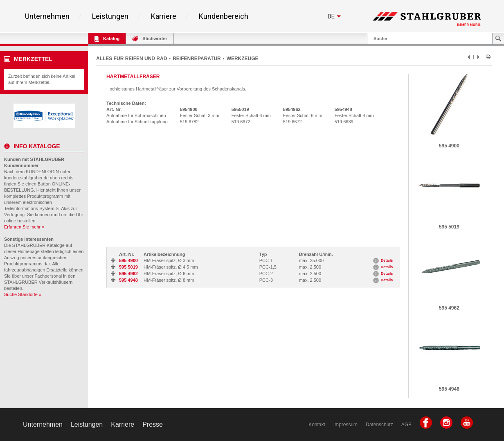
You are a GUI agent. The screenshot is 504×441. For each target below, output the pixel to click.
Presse (153, 424)
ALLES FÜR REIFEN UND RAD (132, 59)
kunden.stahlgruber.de (26, 178)
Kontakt (317, 425)
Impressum (345, 425)
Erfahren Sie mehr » (24, 227)
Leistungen (110, 16)
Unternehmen (47, 16)
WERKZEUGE (243, 59)
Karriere (164, 16)
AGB (406, 425)
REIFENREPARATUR (197, 59)
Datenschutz (379, 425)
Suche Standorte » (23, 294)
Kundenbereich (224, 16)
